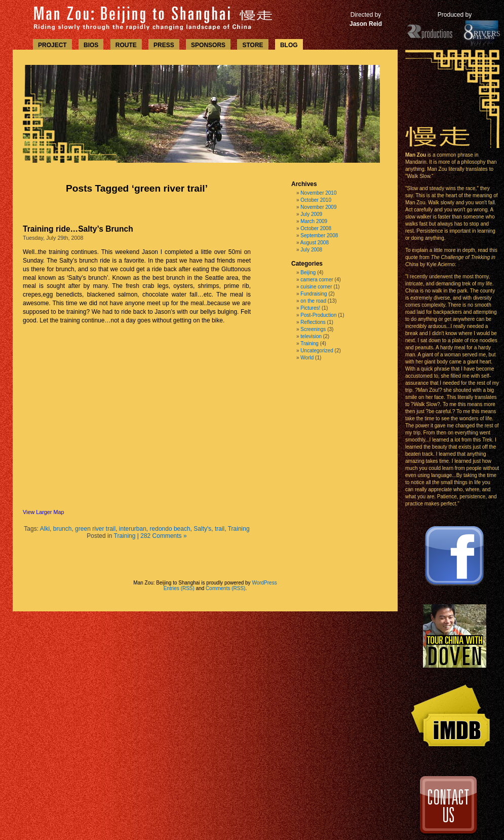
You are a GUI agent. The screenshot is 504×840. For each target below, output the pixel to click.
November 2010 (318, 193)
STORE (253, 45)
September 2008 (319, 235)
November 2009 (318, 207)
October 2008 (316, 228)
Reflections (313, 322)
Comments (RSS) (225, 588)
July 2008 (311, 250)
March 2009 (314, 221)
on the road (313, 301)
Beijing (308, 272)
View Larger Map (43, 512)
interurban (133, 529)
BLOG (289, 45)
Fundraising (314, 294)
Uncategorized (317, 351)
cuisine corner (316, 287)
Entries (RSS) (179, 588)
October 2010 (316, 200)
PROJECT (52, 45)
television (311, 336)
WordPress (264, 583)
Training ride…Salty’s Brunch (78, 229)
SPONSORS (208, 45)
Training (239, 529)
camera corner (317, 280)
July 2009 (311, 214)
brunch (63, 529)
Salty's (202, 529)
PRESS (164, 45)
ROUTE (126, 45)
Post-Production (318, 315)
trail (220, 529)
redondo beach (170, 529)
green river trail (95, 529)
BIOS (91, 45)
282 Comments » (163, 536)
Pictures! (310, 308)
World (307, 358)
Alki (45, 529)
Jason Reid (366, 24)
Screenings (313, 329)
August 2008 (315, 243)
